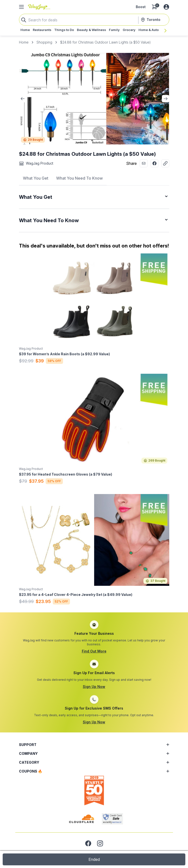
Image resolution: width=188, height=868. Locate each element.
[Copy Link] (165, 163)
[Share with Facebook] (154, 163)
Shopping (44, 42)
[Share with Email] (144, 163)
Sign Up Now (94, 687)
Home (24, 42)
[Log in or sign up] (166, 7)
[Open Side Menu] (21, 7)
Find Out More (94, 651)
